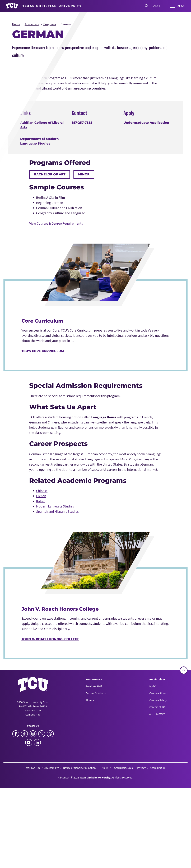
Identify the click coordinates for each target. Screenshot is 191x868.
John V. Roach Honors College (50, 734)
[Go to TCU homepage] (44, 6)
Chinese (42, 586)
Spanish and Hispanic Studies (57, 607)
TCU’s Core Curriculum (43, 446)
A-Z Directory (157, 809)
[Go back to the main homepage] (33, 780)
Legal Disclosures (123, 863)
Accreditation (158, 863)
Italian (41, 596)
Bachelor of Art (50, 270)
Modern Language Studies (55, 601)
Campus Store (158, 788)
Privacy (141, 863)
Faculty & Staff (94, 781)
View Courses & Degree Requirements (56, 319)
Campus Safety (158, 795)
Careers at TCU (158, 802)
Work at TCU (33, 863)
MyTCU (153, 781)
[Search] (153, 6)
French (41, 591)
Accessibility (52, 863)
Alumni (90, 795)
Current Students (96, 788)
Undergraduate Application (146, 218)
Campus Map (33, 810)
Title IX (104, 863)
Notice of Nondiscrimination (79, 863)
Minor (84, 270)
